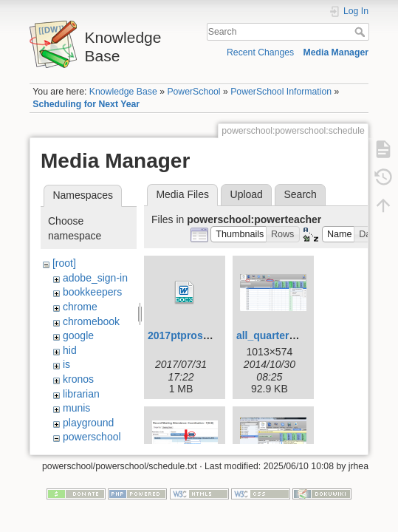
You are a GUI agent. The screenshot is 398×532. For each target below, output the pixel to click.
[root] (64, 263)
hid (70, 350)
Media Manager (336, 52)
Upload (247, 194)
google (78, 335)
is (66, 364)
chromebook (91, 321)
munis (76, 408)
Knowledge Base (123, 92)
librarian (81, 394)
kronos (78, 379)
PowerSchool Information (281, 92)
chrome (80, 307)
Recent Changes (260, 52)
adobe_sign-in (95, 278)
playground (88, 423)
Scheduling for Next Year (86, 104)
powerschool (92, 437)
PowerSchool (193, 92)
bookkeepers (92, 292)
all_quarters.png (277, 335)
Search (361, 32)
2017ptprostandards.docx (210, 335)
